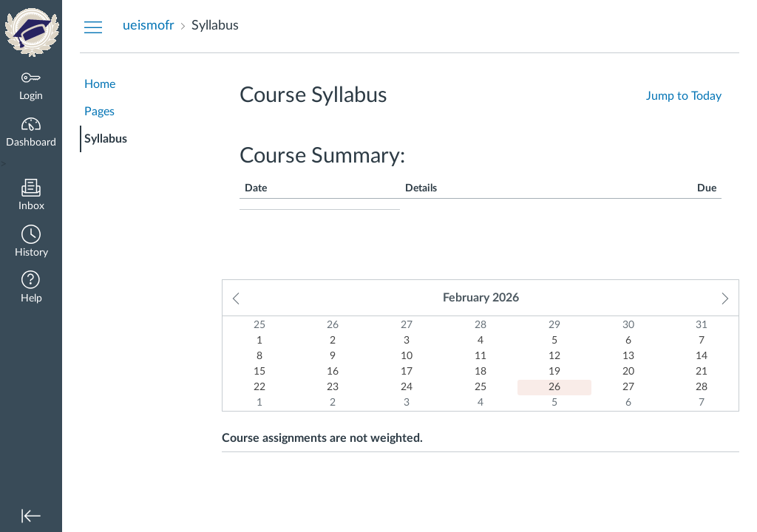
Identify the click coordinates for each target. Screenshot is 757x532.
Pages (99, 112)
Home (100, 84)
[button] (31, 243)
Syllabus (106, 139)
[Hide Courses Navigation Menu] (93, 27)
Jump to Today (684, 96)
